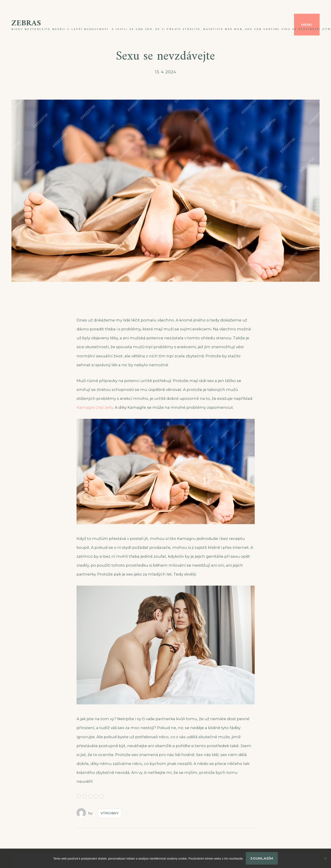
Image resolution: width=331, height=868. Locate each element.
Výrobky (110, 813)
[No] (325, 858)
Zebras (26, 23)
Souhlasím (262, 858)
